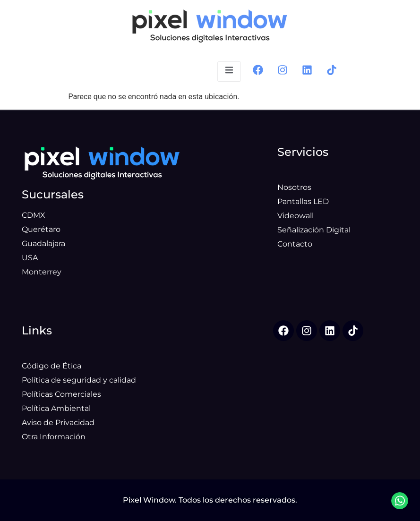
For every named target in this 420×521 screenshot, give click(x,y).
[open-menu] (229, 72)
